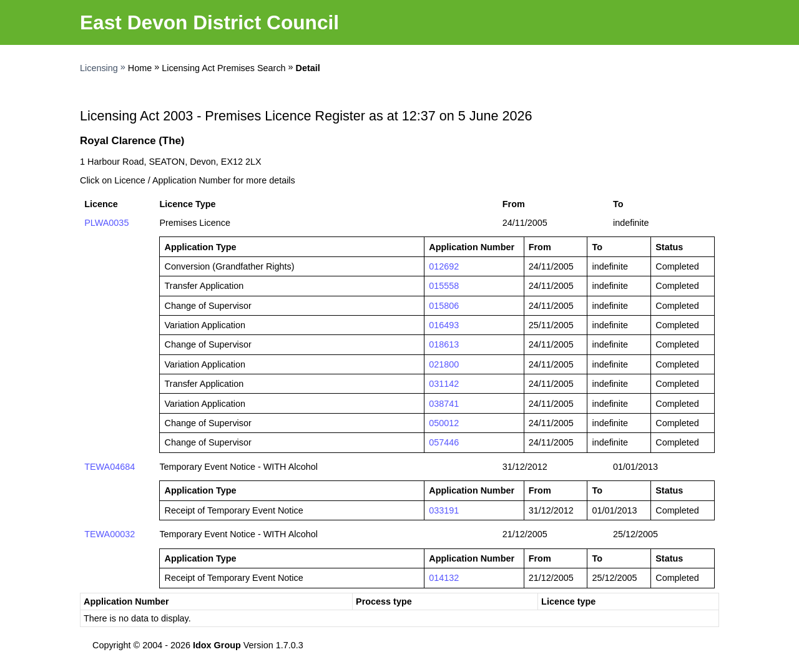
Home (140, 68)
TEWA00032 (110, 534)
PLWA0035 (106, 223)
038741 (444, 404)
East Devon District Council (209, 22)
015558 (444, 286)
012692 (444, 266)
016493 (444, 325)
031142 (444, 384)
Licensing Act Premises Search (223, 68)
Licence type (568, 601)
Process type (384, 601)
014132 (444, 578)
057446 (444, 442)
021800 (444, 364)
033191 (444, 510)
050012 (444, 423)
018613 (444, 344)
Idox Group (217, 645)
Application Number (126, 601)
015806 (444, 306)
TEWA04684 (110, 467)
